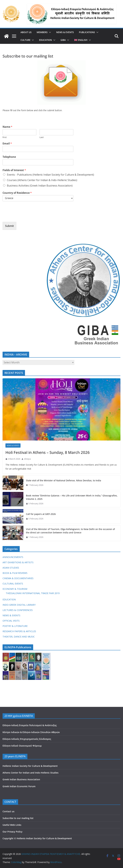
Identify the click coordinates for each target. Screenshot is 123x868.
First (5, 137)
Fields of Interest (14, 170)
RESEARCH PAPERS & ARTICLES (19, 631)
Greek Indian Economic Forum (19, 786)
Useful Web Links (12, 825)
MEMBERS (42, 32)
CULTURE (25, 40)
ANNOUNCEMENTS (13, 557)
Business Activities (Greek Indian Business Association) (40, 186)
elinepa (27, 459)
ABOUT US (26, 32)
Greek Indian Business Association (21, 779)
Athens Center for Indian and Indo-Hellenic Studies (31, 773)
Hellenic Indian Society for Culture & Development (30, 766)
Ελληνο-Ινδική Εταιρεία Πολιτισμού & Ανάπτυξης (30, 725)
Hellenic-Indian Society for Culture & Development (44, 838)
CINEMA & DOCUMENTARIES (18, 578)
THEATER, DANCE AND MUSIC (19, 637)
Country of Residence (17, 193)
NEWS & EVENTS (65, 32)
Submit (9, 226)
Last (42, 137)
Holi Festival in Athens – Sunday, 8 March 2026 (48, 452)
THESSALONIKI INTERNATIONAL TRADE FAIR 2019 (33, 593)
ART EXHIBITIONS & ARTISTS (18, 562)
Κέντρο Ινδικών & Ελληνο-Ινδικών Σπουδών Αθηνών (31, 732)
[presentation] (27, 217)
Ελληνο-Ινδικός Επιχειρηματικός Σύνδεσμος (27, 739)
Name (7, 127)
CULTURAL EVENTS (13, 584)
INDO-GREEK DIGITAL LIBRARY (19, 605)
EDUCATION (45, 40)
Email (7, 144)
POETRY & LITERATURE (15, 626)
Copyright (8, 838)
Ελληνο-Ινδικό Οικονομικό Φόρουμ (22, 746)
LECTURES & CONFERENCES (18, 610)
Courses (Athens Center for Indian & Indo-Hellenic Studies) (42, 180)
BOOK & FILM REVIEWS (15, 573)
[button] (49, 32)
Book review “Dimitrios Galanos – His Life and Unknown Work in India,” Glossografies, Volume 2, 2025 (72, 497)
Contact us (8, 811)
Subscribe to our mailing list (18, 818)
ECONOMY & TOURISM (15, 589)
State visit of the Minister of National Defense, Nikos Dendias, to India (64, 480)
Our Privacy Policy (12, 832)
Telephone (9, 157)
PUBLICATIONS (87, 32)
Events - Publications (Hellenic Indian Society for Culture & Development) (50, 175)
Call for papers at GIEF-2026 (41, 514)
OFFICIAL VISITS (11, 621)
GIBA (63, 40)
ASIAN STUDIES (11, 568)
